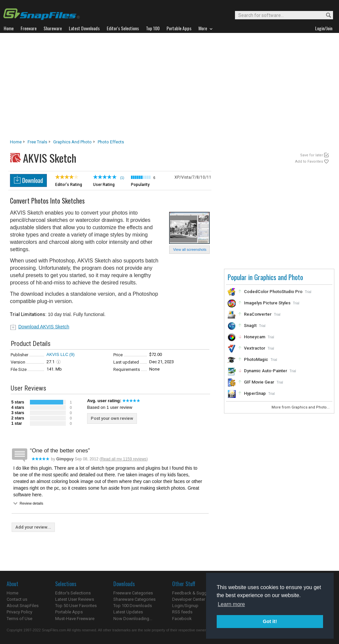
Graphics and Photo (72, 142)
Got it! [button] (270, 621)
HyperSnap (255, 393)
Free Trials (37, 142)
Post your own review (112, 418)
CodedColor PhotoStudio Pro (273, 292)
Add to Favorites (309, 161)
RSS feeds (182, 612)
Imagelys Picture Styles (267, 303)
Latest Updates (128, 612)
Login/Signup (185, 606)
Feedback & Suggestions (197, 593)
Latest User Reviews (75, 599)
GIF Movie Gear (259, 382)
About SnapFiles (23, 606)
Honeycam (255, 337)
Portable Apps (69, 612)
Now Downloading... (133, 619)
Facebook (182, 619)
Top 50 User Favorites (76, 606)
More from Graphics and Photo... (301, 407)
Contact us (17, 599)
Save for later (312, 155)
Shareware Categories (134, 599)
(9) (72, 354)
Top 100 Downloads (133, 606)
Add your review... (33, 527)
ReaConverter (258, 314)
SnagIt (250, 325)
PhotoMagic (256, 359)
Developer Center (189, 599)
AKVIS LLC (57, 354)
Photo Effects (111, 142)
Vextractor (255, 348)
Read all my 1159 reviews (123, 459)
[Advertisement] (170, 88)
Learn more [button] (231, 604)
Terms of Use (19, 619)
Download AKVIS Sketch (44, 327)
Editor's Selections (73, 593)
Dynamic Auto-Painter (266, 371)
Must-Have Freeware (75, 619)
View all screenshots (190, 249)
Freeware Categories (133, 593)
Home (16, 142)
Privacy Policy (19, 612)
